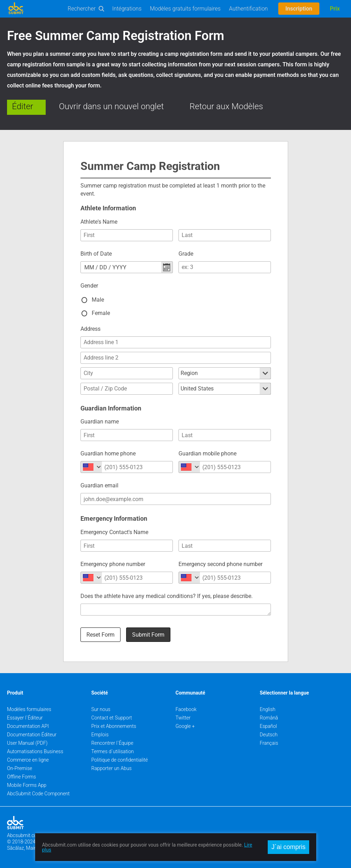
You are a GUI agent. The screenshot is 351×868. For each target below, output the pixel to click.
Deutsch (269, 735)
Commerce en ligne (28, 760)
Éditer (22, 106)
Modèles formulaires (29, 709)
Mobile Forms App (27, 785)
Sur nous (101, 709)
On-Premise (20, 768)
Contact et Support (112, 718)
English (268, 709)
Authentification (248, 9)
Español (268, 726)
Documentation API (28, 726)
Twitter (183, 718)
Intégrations (127, 9)
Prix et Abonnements (114, 726)
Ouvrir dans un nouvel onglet (111, 106)
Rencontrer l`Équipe (112, 743)
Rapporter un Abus (112, 768)
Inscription (299, 9)
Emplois (100, 735)
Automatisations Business (35, 751)
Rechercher (82, 9)
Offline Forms (21, 777)
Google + (185, 726)
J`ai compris (288, 847)
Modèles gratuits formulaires (185, 9)
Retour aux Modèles (226, 106)
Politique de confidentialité (120, 760)
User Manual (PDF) (27, 743)
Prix (335, 9)
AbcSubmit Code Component (38, 794)
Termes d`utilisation (113, 751)
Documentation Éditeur (32, 735)
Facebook (186, 709)
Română (269, 718)
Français (269, 743)
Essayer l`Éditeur (25, 718)
